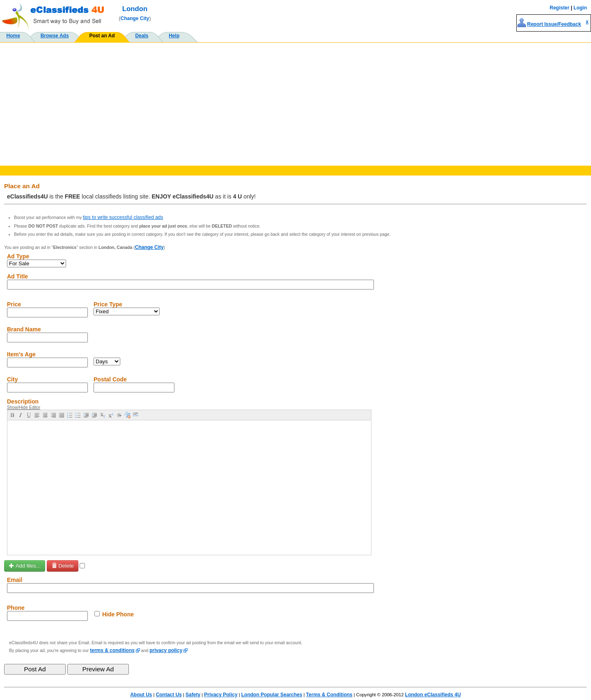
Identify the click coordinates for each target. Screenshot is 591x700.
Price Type (108, 304)
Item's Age (21, 354)
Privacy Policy (221, 695)
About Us (141, 695)
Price (14, 304)
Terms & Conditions (329, 695)
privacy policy (166, 650)
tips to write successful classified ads (123, 217)
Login (580, 8)
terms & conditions (112, 650)
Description (23, 401)
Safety (193, 695)
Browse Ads (55, 36)
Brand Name (24, 329)
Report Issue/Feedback (554, 24)
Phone (16, 608)
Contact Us (169, 695)
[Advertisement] (295, 104)
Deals (142, 36)
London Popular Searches (272, 695)
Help (174, 36)
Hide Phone (118, 614)
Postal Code (110, 379)
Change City (135, 18)
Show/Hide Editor (24, 407)
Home (13, 36)
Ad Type (18, 256)
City (12, 379)
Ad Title (17, 276)
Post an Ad (102, 36)
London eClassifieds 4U (433, 695)
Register (559, 8)
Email (15, 580)
